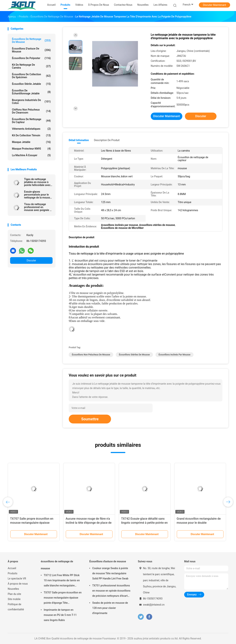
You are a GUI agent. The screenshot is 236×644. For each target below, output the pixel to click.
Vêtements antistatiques (31, 129)
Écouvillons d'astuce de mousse (31, 50)
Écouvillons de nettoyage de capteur (31, 121)
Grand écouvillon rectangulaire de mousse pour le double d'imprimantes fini (199, 523)
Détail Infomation (79, 140)
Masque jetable (31, 142)
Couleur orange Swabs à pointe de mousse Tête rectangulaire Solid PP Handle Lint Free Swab (110, 573)
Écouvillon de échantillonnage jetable (31, 92)
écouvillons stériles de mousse (134, 355)
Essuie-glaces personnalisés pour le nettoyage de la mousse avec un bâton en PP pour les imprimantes (38, 195)
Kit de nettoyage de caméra (31, 66)
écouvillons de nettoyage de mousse (31, 40)
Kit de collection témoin (31, 135)
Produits (12, 573)
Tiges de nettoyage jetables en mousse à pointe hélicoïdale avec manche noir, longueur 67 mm (37, 182)
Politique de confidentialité (16, 607)
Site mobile (14, 599)
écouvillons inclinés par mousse (175, 355)
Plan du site (14, 594)
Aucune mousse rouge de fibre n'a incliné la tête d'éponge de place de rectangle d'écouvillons (89, 523)
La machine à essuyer (31, 155)
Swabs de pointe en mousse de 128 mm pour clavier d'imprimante (110, 608)
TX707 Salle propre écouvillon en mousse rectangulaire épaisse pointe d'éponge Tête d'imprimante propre (63, 598)
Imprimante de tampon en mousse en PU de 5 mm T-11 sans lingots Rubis (60, 615)
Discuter (31, 260)
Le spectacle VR (17, 579)
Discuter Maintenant (214, 5)
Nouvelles (13, 589)
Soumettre (90, 419)
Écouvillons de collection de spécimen (31, 76)
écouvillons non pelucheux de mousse (91, 355)
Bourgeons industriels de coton (31, 102)
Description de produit (107, 140)
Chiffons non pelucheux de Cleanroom (31, 111)
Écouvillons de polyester (31, 58)
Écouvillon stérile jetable (31, 84)
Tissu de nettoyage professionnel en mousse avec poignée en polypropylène (38, 207)
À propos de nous (18, 584)
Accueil (12, 568)
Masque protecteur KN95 (31, 149)
